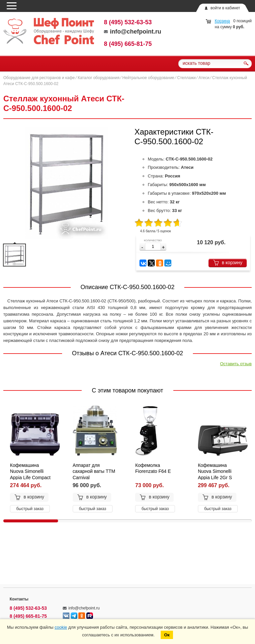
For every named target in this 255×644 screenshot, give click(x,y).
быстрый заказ (30, 509)
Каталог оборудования (99, 78)
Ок (167, 635)
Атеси (204, 78)
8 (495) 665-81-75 (128, 44)
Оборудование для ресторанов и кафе (39, 78)
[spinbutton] (153, 246)
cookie (61, 627)
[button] (163, 247)
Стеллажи (186, 78)
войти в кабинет (225, 8)
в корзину (228, 263)
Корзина (222, 21)
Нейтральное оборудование (148, 78)
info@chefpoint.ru (133, 32)
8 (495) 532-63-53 (128, 22)
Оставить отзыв (236, 364)
